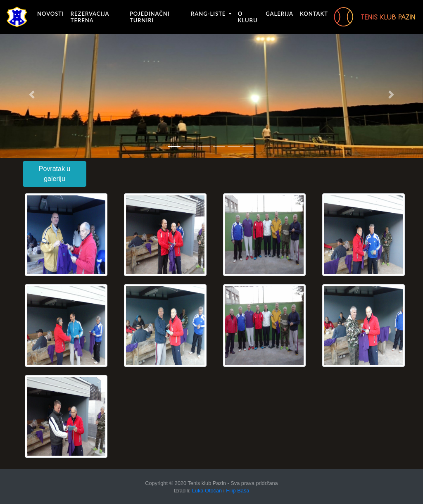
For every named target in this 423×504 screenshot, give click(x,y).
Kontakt (314, 14)
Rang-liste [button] (209, 14)
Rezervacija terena (90, 17)
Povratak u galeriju (55, 174)
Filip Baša (238, 491)
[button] (32, 94)
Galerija (279, 14)
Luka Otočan (207, 491)
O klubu (248, 17)
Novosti (51, 14)
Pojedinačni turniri (150, 17)
